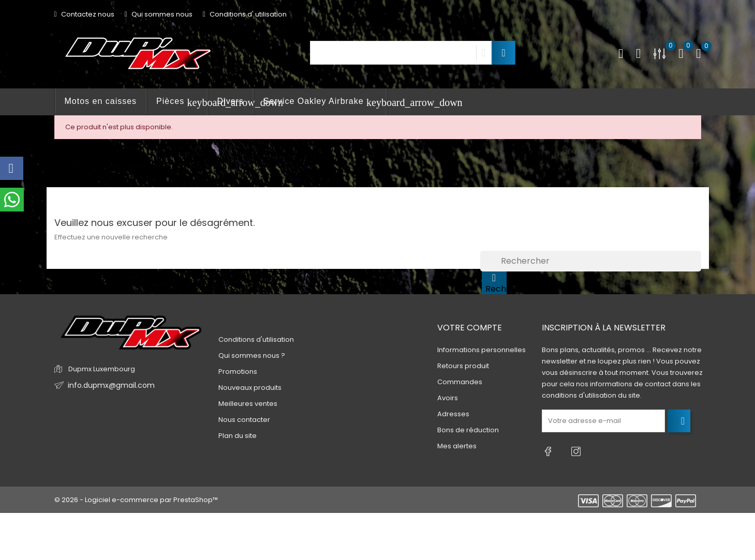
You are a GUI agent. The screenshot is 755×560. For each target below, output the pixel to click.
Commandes (460, 382)
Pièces (182, 102)
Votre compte (470, 328)
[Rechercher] (591, 261)
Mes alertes (457, 446)
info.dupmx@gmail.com (108, 385)
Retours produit (463, 366)
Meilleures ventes (248, 404)
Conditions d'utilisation (256, 339)
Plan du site (238, 436)
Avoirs (448, 398)
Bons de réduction (468, 430)
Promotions (238, 372)
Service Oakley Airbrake (325, 102)
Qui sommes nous (159, 14)
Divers (231, 101)
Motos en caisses (101, 101)
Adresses (453, 414)
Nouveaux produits (250, 388)
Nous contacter (244, 420)
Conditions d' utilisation (245, 14)
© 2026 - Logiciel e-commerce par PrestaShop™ (136, 495)
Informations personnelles (482, 350)
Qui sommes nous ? (252, 355)
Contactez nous (84, 14)
